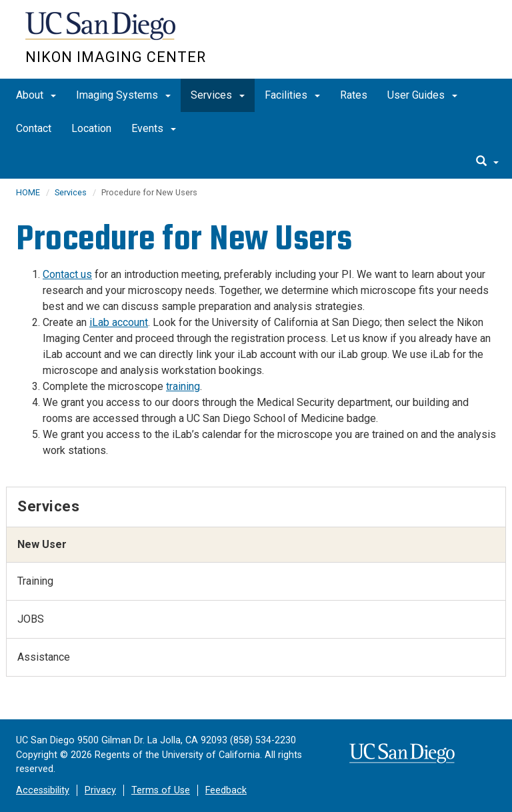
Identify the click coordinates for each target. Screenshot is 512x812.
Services (218, 95)
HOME (28, 192)
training (183, 386)
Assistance (44, 657)
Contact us (67, 274)
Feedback (226, 790)
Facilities (292, 95)
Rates (354, 95)
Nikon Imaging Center (116, 57)
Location (91, 128)
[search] (487, 162)
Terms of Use (161, 790)
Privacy (100, 790)
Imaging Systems (123, 95)
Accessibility (43, 790)
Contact (34, 128)
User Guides (422, 95)
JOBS (31, 619)
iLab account (119, 322)
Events (154, 128)
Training (35, 581)
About (36, 95)
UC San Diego (102, 32)
